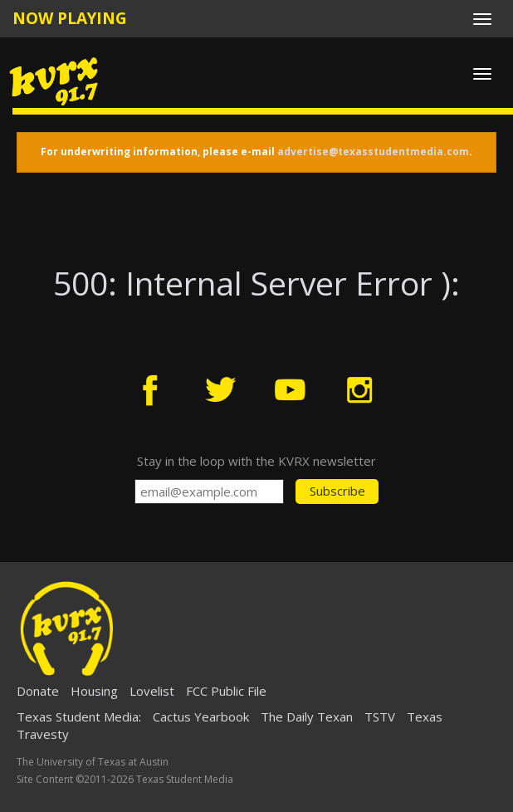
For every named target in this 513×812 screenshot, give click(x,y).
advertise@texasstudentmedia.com (373, 152)
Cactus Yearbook (201, 717)
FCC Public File (226, 691)
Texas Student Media (78, 717)
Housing (94, 691)
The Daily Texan (307, 717)
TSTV (380, 717)
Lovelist (152, 691)
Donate (38, 691)
